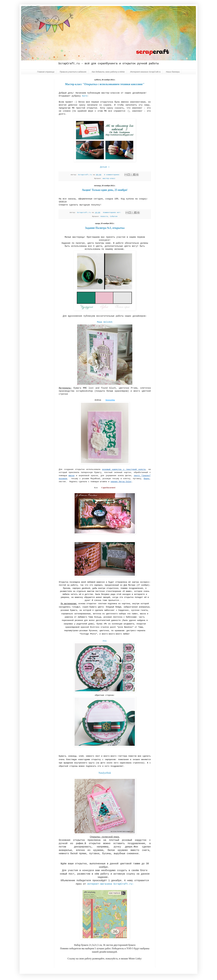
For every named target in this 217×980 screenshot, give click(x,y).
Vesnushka (110, 400)
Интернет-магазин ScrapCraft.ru (145, 72)
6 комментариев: (113, 175)
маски (72, 476)
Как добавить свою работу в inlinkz (108, 72)
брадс (147, 479)
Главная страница (46, 72)
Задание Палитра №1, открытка (105, 228)
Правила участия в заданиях (73, 72)
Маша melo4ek (105, 322)
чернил (121, 482)
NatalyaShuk (105, 773)
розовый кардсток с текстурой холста (124, 469)
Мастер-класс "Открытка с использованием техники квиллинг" (105, 84)
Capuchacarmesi (108, 488)
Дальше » (105, 167)
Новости (104, 216)
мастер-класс (109, 178)
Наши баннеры (173, 72)
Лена (105, 641)
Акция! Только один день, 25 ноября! (105, 190)
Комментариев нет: (113, 213)
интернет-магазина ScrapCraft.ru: (111, 884)
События (114, 216)
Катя (85, 96)
